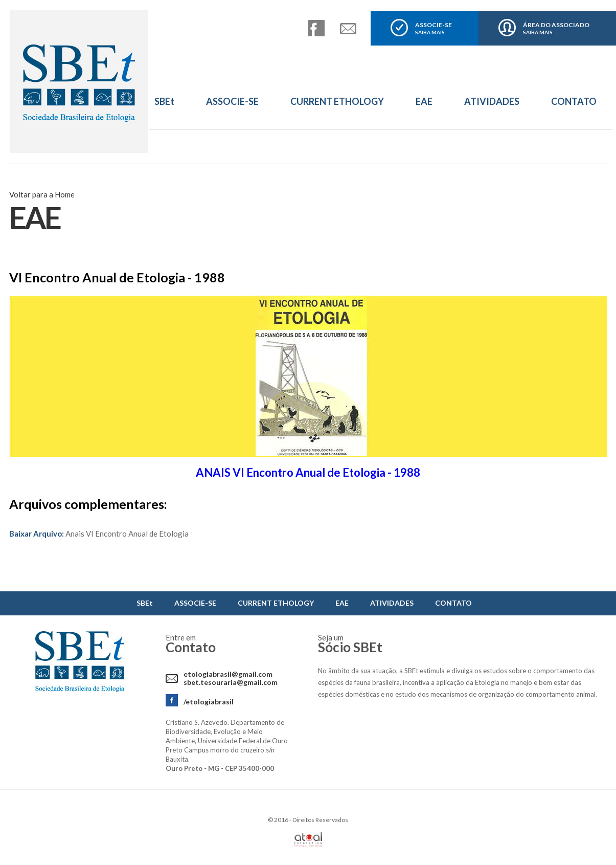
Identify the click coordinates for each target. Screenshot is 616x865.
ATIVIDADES (492, 101)
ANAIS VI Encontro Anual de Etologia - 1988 (308, 472)
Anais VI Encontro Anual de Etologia (99, 534)
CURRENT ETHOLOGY (337, 101)
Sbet (79, 82)
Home (65, 194)
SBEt (164, 101)
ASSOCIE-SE (434, 28)
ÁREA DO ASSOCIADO (556, 28)
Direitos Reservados (320, 820)
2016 (281, 820)
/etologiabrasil (209, 702)
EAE (424, 101)
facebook (316, 28)
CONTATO (574, 101)
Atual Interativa (308, 839)
